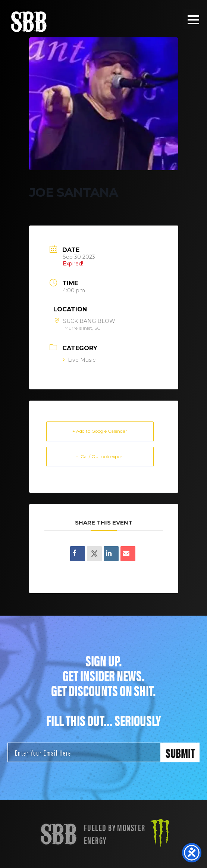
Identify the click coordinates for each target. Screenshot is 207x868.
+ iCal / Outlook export (100, 456)
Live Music (79, 360)
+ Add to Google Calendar (100, 431)
